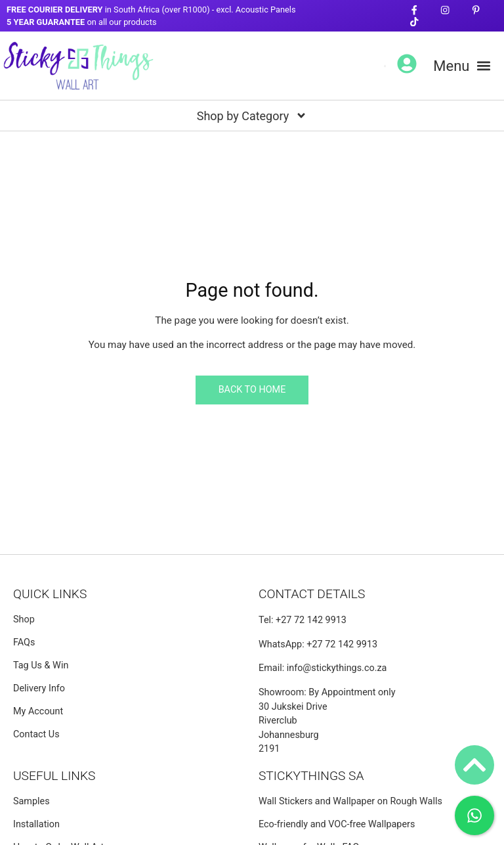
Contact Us (36, 734)
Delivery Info (39, 688)
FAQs (24, 642)
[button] (462, 66)
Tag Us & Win (41, 665)
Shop (24, 619)
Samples (31, 801)
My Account (38, 711)
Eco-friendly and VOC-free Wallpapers (337, 824)
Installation (36, 824)
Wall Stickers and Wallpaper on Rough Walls (350, 801)
